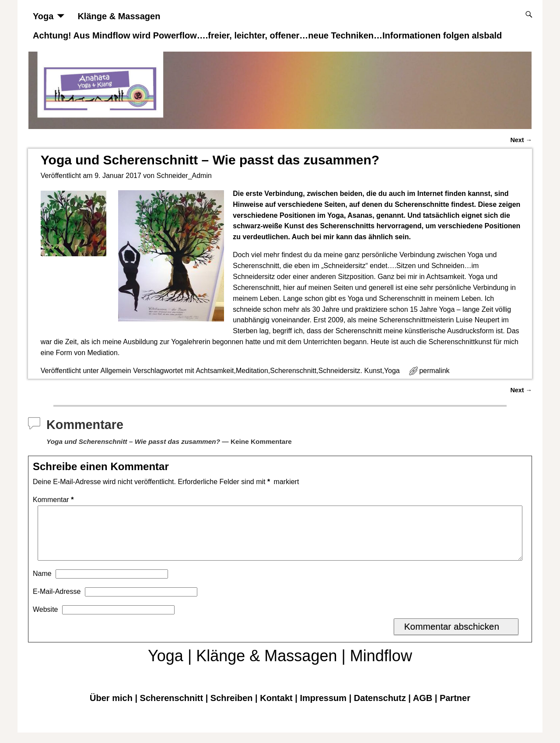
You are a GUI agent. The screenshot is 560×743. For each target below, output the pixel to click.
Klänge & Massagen (119, 16)
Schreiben (232, 708)
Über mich (111, 708)
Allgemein (115, 371)
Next (521, 140)
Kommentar (54, 500)
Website (45, 620)
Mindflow (381, 666)
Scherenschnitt (293, 371)
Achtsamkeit (215, 371)
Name (42, 584)
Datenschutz (380, 708)
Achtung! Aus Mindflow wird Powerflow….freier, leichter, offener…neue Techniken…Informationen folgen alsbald (267, 35)
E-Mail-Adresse (57, 602)
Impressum (323, 708)
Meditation (252, 371)
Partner (455, 708)
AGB (423, 708)
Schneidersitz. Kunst (350, 371)
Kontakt (276, 708)
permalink (434, 371)
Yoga (43, 16)
